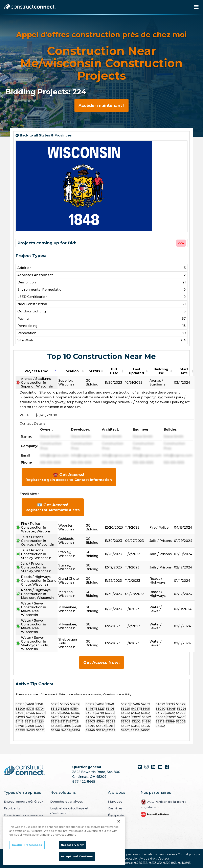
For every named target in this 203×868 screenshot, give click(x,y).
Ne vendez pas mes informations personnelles (143, 854)
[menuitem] (155, 814)
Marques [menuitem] (115, 801)
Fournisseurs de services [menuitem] (23, 815)
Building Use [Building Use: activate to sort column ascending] (161, 371)
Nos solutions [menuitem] (63, 793)
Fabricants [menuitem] (12, 808)
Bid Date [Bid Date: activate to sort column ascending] (114, 371)
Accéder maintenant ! (101, 105)
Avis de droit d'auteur (154, 859)
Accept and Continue (77, 856)
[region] (64, 841)
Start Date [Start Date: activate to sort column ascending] (184, 371)
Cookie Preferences (27, 845)
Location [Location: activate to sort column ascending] (71, 371)
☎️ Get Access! (69, 477)
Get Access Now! (101, 662)
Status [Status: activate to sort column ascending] (94, 371)
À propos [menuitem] (117, 793)
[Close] (119, 821)
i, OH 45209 (97, 777)
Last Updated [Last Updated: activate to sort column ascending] (137, 371)
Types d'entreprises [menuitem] (22, 793)
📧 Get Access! (53, 507)
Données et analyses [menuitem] (67, 801)
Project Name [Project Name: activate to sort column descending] (36, 371)
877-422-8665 (84, 782)
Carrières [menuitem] (115, 808)
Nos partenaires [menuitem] (156, 793)
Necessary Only (72, 845)
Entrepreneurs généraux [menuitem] (23, 801)
